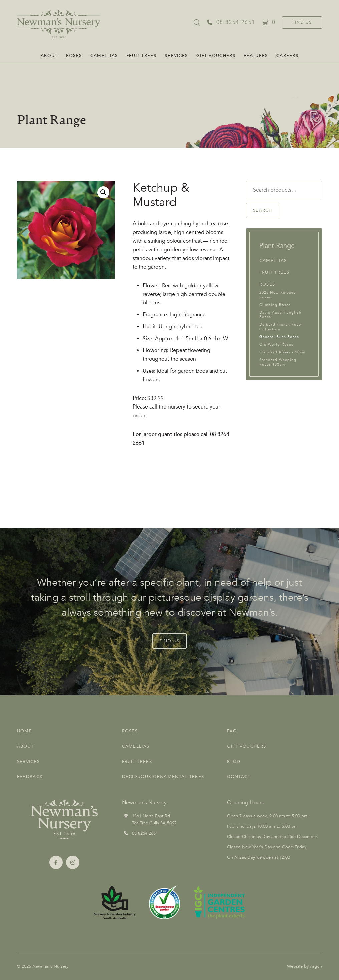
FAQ (232, 731)
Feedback (30, 777)
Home (25, 731)
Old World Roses (276, 345)
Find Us (302, 22)
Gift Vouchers (216, 56)
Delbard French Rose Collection (280, 327)
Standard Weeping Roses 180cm (278, 362)
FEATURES (256, 56)
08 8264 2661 (145, 833)
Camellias (104, 56)
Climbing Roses (275, 305)
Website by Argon (304, 966)
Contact (239, 777)
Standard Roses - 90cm (282, 352)
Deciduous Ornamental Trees (163, 777)
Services (176, 56)
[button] (103, 192)
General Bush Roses (279, 337)
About (49, 56)
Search (263, 210)
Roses (74, 56)
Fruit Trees (141, 56)
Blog (234, 762)
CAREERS (287, 56)
